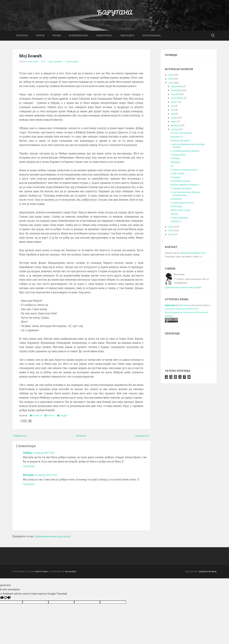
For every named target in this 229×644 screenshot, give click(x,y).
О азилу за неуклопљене (184, 171)
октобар (176, 96)
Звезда (174, 216)
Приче (40, 37)
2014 (171, 81)
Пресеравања (152, 37)
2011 (171, 232)
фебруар (176, 127)
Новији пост (21, 437)
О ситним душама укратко (185, 153)
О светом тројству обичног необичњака (185, 195)
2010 (171, 236)
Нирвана (175, 164)
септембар (177, 100)
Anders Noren (208, 573)
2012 (171, 229)
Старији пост (141, 437)
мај (173, 116)
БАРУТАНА (115, 13)
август (175, 104)
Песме (57, 37)
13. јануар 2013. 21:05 (47, 455)
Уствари (175, 160)
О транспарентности (182, 204)
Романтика (104, 37)
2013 (171, 85)
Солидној (176, 179)
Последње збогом (180, 183)
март (174, 123)
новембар (177, 92)
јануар (175, 131)
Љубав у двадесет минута (185, 187)
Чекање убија (178, 156)
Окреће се (176, 223)
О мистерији (177, 175)
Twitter (50, 417)
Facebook (36, 417)
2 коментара (72, 63)
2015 (171, 77)
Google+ (63, 417)
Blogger (71, 573)
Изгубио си (177, 139)
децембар (177, 88)
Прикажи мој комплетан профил (183, 289)
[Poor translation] (7, 599)
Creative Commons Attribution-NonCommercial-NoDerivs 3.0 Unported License (186, 314)
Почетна (22, 37)
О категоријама (179, 219)
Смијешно (127, 37)
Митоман (29, 477)
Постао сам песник (181, 135)
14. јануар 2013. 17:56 (49, 477)
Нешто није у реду (181, 212)
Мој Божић (31, 58)
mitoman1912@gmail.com (193, 255)
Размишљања (78, 37)
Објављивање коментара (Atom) (55, 538)
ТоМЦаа (28, 455)
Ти (172, 168)
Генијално (176, 201)
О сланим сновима (181, 190)
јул (173, 108)
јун (173, 112)
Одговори (29, 468)
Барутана (170, 307)
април (174, 119)
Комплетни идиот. (181, 142)
